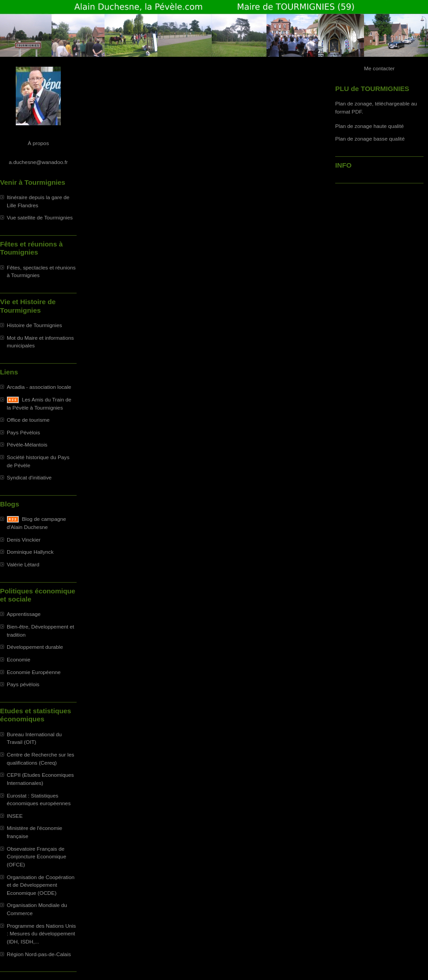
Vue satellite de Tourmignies (40, 217)
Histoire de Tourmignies (34, 325)
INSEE (15, 816)
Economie (18, 659)
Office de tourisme (28, 420)
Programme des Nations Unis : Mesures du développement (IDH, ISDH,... (41, 934)
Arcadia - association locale (39, 387)
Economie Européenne (34, 672)
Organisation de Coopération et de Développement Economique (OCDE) (41, 885)
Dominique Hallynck (30, 552)
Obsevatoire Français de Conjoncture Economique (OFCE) (36, 857)
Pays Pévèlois (23, 432)
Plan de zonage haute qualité (369, 126)
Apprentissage (24, 614)
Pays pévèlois (23, 684)
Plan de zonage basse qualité (370, 139)
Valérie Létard (23, 564)
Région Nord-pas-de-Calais (39, 954)
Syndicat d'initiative (29, 477)
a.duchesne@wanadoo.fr (39, 162)
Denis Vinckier (24, 540)
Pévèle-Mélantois (27, 444)
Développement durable (35, 647)
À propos (38, 143)
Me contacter (379, 68)
